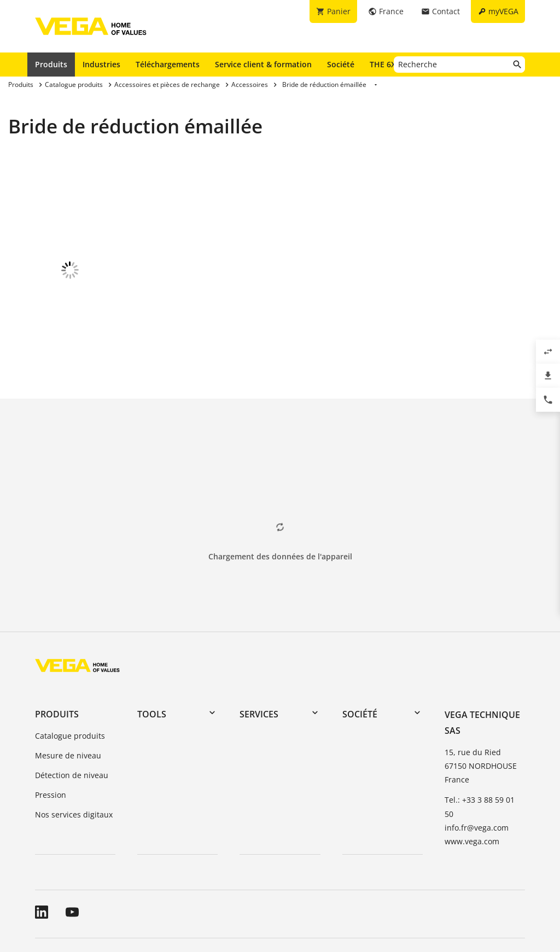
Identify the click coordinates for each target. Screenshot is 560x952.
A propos (142, 886)
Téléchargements (168, 64)
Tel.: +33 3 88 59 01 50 (480, 733)
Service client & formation (263, 64)
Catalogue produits (70, 662)
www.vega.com (472, 767)
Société (341, 64)
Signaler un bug (399, 886)
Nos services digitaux (74, 741)
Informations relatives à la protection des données (264, 886)
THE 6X (385, 64)
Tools (152, 640)
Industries (101, 64)
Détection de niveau (72, 701)
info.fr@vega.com (477, 754)
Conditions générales (74, 886)
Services (259, 640)
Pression (51, 721)
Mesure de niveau (68, 682)
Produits (51, 64)
